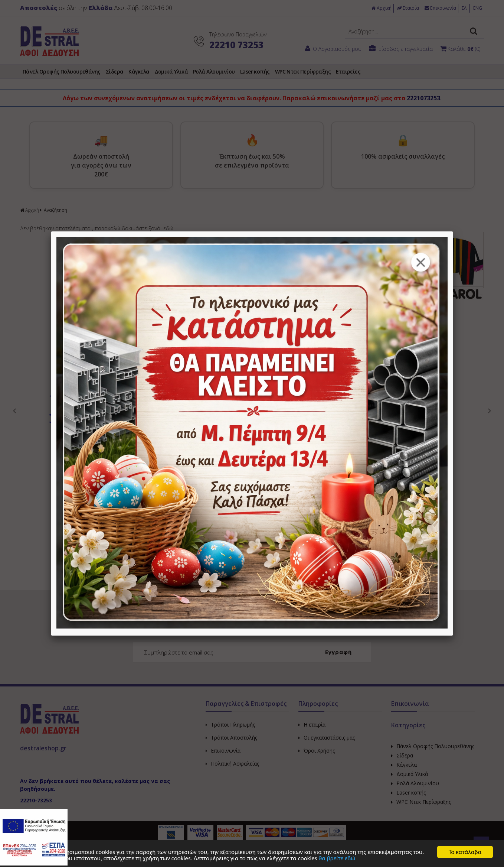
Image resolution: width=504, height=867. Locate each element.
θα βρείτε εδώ (337, 858)
